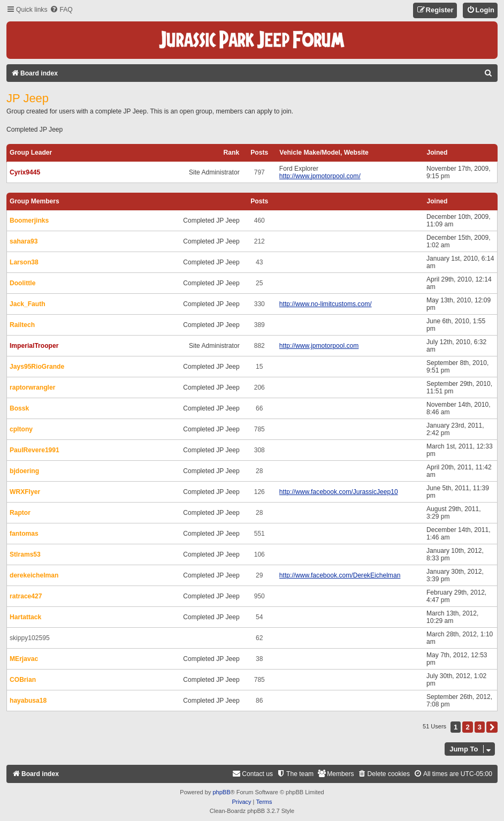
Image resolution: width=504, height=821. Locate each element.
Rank (232, 153)
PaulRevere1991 (35, 450)
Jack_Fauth (28, 304)
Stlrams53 (25, 554)
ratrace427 (26, 596)
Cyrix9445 (25, 172)
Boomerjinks (29, 221)
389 (259, 325)
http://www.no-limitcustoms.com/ (326, 304)
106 (259, 554)
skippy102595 (30, 638)
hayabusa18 (28, 701)
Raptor (20, 513)
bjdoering (24, 471)
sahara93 (24, 241)
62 (259, 638)
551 (259, 534)
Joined (437, 153)
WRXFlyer (25, 492)
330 (259, 304)
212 (259, 241)
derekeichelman (34, 575)
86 (259, 701)
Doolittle (22, 283)
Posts (259, 153)
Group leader (31, 153)
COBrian (23, 680)
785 (259, 429)
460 (259, 221)
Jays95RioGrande (37, 367)
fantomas (24, 534)
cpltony (21, 429)
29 (259, 575)
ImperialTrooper (34, 346)
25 (259, 283)
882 (259, 346)
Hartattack (25, 617)
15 (259, 367)
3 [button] (480, 727)
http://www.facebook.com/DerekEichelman (340, 575)
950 (259, 596)
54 (259, 617)
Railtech (22, 325)
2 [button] (467, 727)
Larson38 (24, 262)
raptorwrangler (32, 387)
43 (259, 262)
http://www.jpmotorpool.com (319, 346)
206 (259, 387)
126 (259, 492)
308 (259, 450)
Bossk (19, 408)
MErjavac (24, 659)
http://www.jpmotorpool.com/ (320, 176)
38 (259, 659)
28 (259, 471)
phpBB (221, 792)
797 (259, 172)
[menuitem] (61, 10)
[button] (492, 727)
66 (259, 408)
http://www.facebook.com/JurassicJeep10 (339, 492)
